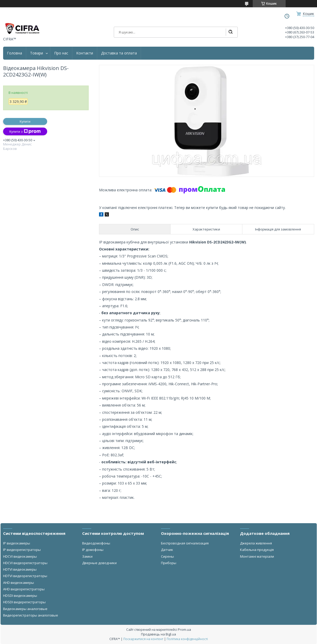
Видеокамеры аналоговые (25, 609)
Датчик (167, 550)
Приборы (169, 563)
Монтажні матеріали (257, 556)
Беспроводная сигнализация (185, 543)
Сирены (167, 556)
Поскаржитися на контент (143, 639)
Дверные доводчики (99, 563)
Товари (37, 53)
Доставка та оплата (119, 53)
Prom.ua (184, 629)
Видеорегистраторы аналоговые (31, 615)
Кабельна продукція (257, 550)
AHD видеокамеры (19, 583)
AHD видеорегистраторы (24, 589)
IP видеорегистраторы (22, 550)
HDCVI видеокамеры (20, 556)
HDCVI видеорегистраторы (25, 563)
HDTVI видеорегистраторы (25, 576)
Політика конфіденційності (187, 639)
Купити (25, 121)
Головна (15, 53)
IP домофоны (93, 550)
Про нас (61, 53)
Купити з (25, 131)
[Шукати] (230, 32)
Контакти (85, 53)
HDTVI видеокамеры (20, 569)
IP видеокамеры (17, 543)
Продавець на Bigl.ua (158, 634)
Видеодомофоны (96, 543)
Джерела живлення (256, 543)
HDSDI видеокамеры (20, 596)
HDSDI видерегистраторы (24, 602)
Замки (87, 556)
